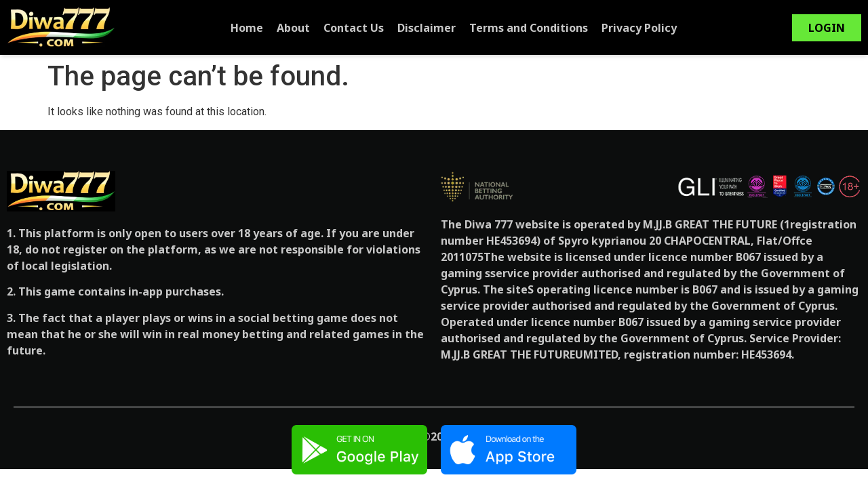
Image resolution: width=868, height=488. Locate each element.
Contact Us (354, 28)
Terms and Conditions (529, 28)
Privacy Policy (639, 28)
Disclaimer (427, 28)
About (293, 28)
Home (247, 28)
